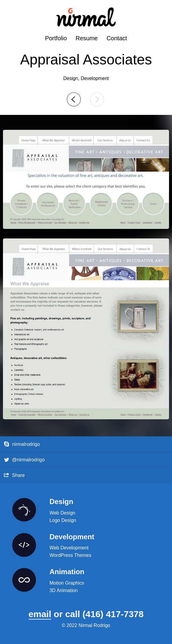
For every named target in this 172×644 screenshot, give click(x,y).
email (40, 614)
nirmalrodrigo (22, 444)
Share (14, 475)
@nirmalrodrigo (24, 460)
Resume (87, 38)
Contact (117, 38)
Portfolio (56, 38)
